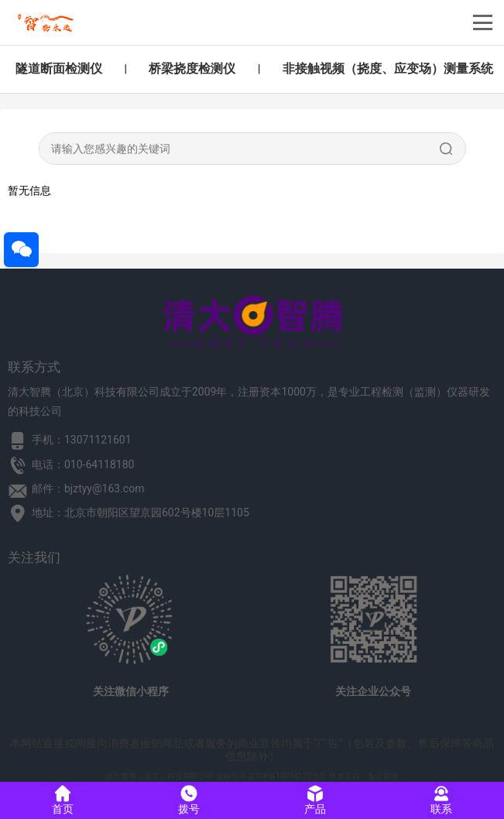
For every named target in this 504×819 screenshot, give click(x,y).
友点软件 (383, 776)
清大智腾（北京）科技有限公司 (159, 776)
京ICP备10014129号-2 (287, 776)
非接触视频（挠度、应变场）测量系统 (388, 69)
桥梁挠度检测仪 (192, 69)
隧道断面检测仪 (59, 69)
